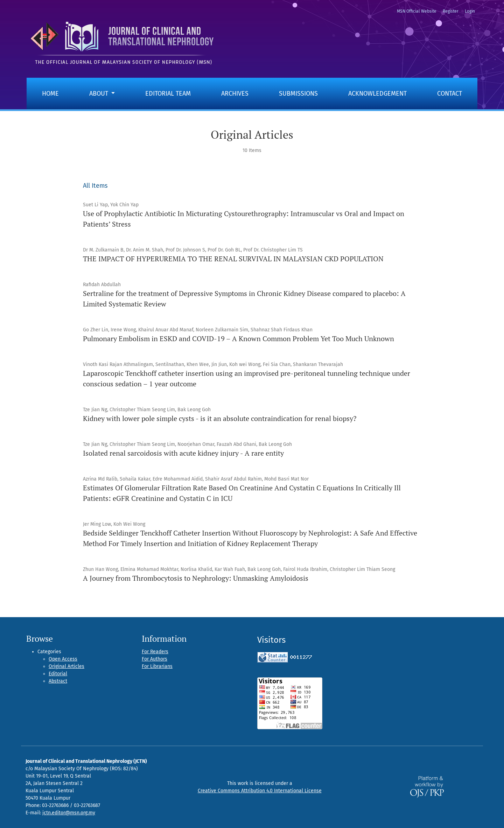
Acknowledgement (377, 94)
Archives (235, 94)
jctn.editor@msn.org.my (69, 813)
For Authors (155, 659)
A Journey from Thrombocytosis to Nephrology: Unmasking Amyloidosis (196, 578)
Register (451, 11)
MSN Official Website (417, 11)
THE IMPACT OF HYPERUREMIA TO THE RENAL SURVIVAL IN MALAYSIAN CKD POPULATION (233, 259)
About (100, 94)
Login (470, 11)
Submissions (298, 94)
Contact (450, 94)
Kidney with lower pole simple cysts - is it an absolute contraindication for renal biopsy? (220, 418)
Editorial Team (168, 94)
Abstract (58, 681)
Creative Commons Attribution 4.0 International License (260, 791)
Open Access (63, 659)
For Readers (155, 652)
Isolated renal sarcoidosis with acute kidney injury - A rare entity (183, 453)
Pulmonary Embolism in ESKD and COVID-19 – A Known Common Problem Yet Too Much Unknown (239, 339)
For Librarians (157, 666)
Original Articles (66, 666)
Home (50, 94)
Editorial (58, 674)
